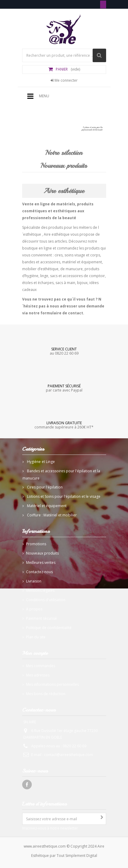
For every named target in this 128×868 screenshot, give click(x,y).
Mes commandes (41, 666)
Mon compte (35, 653)
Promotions (36, 544)
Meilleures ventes (41, 563)
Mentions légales (40, 590)
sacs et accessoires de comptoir (77, 276)
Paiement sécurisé (42, 618)
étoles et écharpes (38, 283)
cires (59, 255)
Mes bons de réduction (46, 694)
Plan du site (36, 637)
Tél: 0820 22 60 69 (103, 5)
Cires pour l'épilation (44, 487)
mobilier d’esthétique (40, 269)
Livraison (34, 581)
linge (44, 276)
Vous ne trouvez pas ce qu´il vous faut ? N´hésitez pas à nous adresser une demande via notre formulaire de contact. (63, 306)
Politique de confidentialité (49, 628)
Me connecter (64, 80)
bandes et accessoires (41, 262)
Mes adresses (38, 675)
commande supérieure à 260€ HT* (64, 425)
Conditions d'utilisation (46, 600)
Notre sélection (64, 153)
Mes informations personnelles (52, 684)
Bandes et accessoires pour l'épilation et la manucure (61, 475)
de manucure (71, 269)
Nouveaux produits (64, 166)
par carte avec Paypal (64, 388)
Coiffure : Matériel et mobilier (51, 515)
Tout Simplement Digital (77, 856)
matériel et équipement (82, 262)
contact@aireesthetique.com (68, 755)
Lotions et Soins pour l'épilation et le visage (63, 496)
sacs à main (65, 283)
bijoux (82, 283)
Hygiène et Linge (40, 462)
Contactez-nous (39, 572)
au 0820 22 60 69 (64, 351)
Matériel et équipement (46, 506)
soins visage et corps (82, 255)
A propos (34, 609)
